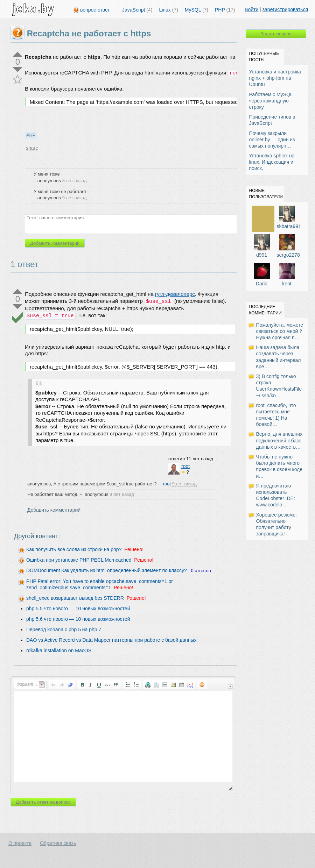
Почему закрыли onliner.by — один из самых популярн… (272, 140)
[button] (30, 685)
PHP (225, 10)
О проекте (20, 843)
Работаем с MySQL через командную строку (271, 101)
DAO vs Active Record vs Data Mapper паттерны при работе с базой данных (111, 640)
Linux (168, 10)
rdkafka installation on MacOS (59, 650)
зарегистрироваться (285, 9)
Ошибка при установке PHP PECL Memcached (79, 560)
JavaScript (137, 10)
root (185, 466)
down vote (18, 69)
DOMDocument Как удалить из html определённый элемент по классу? (107, 570)
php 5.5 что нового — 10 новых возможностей (78, 609)
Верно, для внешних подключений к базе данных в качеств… (279, 440)
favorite (18, 79)
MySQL (197, 10)
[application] (123, 735)
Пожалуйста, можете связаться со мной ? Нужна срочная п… (280, 331)
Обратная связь (58, 843)
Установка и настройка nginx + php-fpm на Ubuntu (275, 78)
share (32, 148)
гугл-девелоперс (175, 294)
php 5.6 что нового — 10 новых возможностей (78, 619)
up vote (18, 54)
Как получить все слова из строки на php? (74, 549)
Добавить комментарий (54, 510)
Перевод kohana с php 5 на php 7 (64, 629)
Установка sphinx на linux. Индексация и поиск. (272, 162)
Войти (251, 9)
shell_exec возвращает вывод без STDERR (75, 598)
